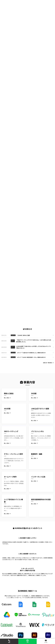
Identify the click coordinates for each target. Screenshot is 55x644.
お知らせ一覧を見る (48, 363)
